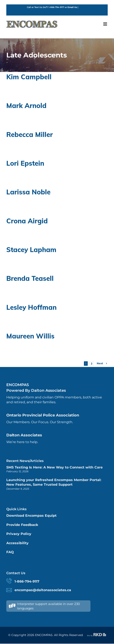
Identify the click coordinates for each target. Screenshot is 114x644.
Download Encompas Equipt (31, 516)
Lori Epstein (25, 163)
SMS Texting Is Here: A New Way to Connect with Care (54, 467)
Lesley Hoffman (31, 307)
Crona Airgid (27, 221)
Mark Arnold (26, 105)
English (83, 7)
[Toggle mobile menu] (105, 24)
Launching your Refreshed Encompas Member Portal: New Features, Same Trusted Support (54, 482)
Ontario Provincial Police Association (43, 415)
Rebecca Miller (30, 134)
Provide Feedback (22, 525)
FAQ (10, 552)
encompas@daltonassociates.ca (43, 590)
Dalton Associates (24, 435)
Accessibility (17, 543)
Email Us (72, 7)
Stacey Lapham (31, 250)
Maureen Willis (30, 336)
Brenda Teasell (30, 278)
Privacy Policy (19, 534)
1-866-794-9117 (27, 581)
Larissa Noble (28, 192)
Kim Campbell (29, 77)
